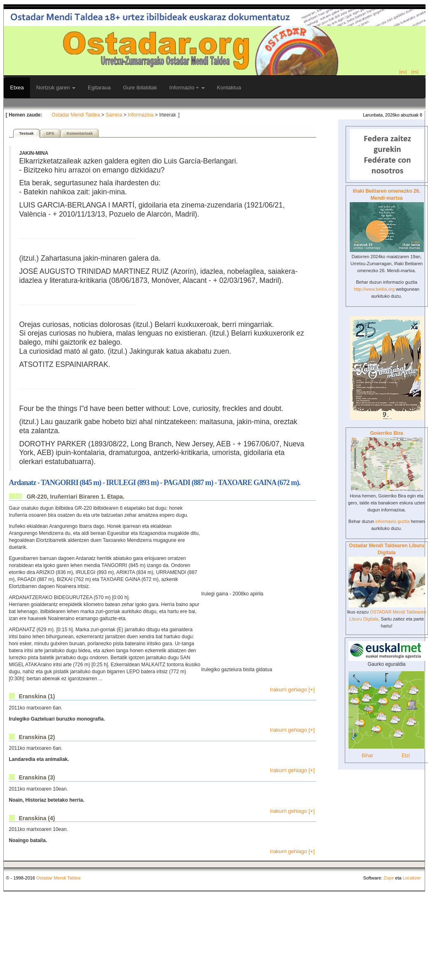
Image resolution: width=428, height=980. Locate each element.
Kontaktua (229, 87)
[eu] (403, 72)
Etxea (17, 87)
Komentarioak (80, 133)
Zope (389, 878)
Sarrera (114, 115)
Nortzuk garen (56, 87)
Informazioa (141, 115)
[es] (415, 72)
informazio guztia (392, 521)
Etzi (406, 756)
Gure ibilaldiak (140, 87)
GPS (50, 133)
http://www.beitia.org (374, 289)
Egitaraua (99, 87)
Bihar (367, 756)
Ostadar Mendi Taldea (76, 115)
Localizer (412, 878)
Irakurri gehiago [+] (292, 689)
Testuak (27, 133)
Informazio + (187, 87)
